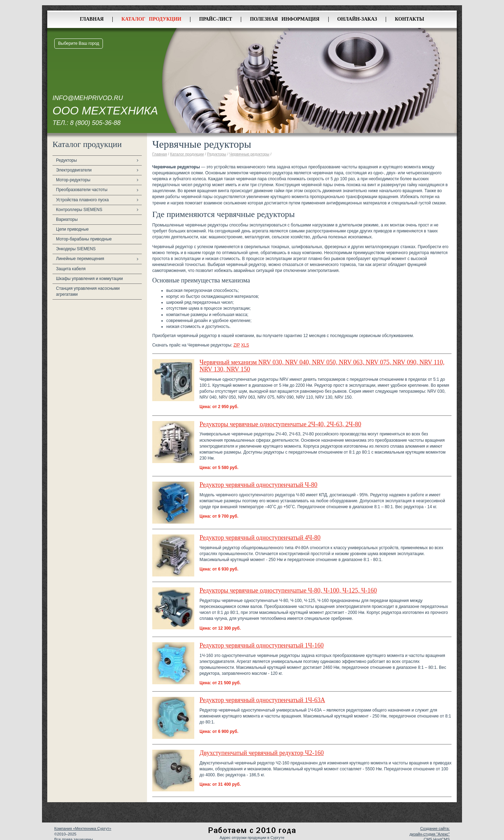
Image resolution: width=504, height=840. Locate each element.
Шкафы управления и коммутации (89, 279)
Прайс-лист (216, 19)
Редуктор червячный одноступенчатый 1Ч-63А (262, 700)
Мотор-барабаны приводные (84, 239)
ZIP (237, 345)
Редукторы (66, 160)
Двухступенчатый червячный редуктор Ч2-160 (262, 753)
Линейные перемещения (80, 259)
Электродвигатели (74, 170)
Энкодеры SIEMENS (76, 249)
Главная (92, 19)
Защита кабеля (71, 269)
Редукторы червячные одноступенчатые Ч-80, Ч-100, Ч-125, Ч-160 (288, 590)
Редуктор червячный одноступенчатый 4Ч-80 (260, 538)
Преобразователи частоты (82, 190)
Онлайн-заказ (357, 19)
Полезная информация (285, 19)
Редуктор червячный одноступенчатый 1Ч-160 (262, 645)
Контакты (409, 19)
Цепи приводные (72, 229)
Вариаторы (67, 219)
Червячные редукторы (249, 154)
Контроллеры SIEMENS (79, 210)
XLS (245, 345)
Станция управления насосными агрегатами (88, 291)
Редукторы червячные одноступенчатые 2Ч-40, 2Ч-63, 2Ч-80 (280, 424)
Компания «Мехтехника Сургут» (83, 828)
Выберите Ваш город (79, 43)
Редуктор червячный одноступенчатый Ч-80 (258, 485)
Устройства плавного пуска (82, 200)
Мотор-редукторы (73, 180)
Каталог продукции (151, 19)
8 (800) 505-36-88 (95, 123)
